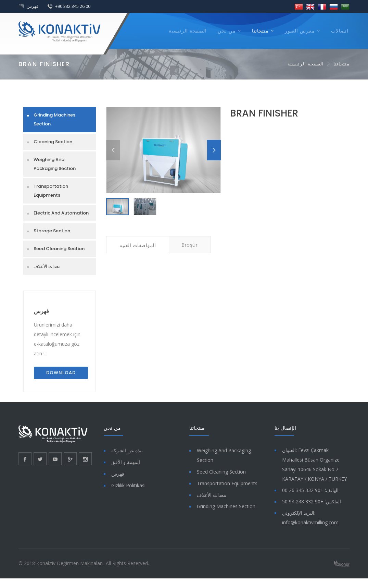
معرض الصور (300, 31)
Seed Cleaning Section (59, 249)
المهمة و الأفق (126, 462)
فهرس (32, 6)
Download (61, 373)
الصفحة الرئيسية (188, 31)
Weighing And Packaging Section (55, 164)
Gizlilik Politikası (128, 485)
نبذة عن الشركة (127, 450)
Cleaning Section (53, 142)
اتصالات (340, 31)
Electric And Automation (61, 213)
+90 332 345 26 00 (73, 6)
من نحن (227, 31)
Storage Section (52, 231)
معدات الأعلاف (47, 266)
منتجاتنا (260, 31)
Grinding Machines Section (54, 119)
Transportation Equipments (51, 191)
